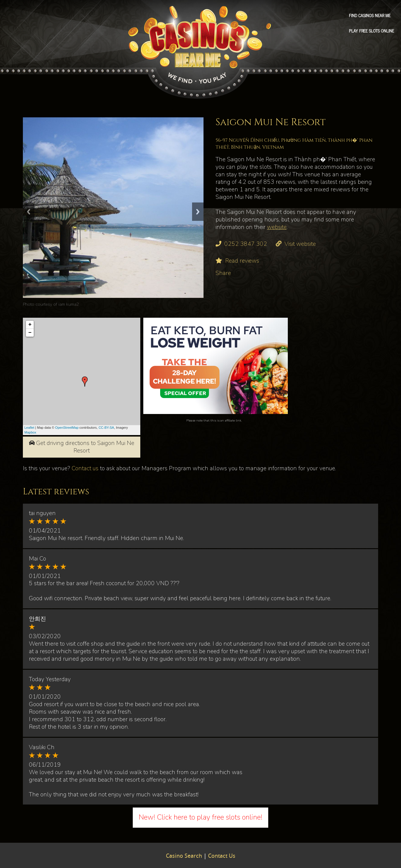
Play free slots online (371, 31)
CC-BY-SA (106, 428)
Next (198, 212)
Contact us (85, 468)
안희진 (37, 619)
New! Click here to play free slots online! (200, 817)
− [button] (30, 333)
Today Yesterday (50, 679)
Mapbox (30, 432)
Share (223, 273)
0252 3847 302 (246, 244)
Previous (29, 212)
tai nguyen (42, 513)
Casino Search (184, 856)
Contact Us (222, 856)
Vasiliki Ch (42, 747)
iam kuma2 (69, 304)
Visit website (300, 244)
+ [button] (30, 325)
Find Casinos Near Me (370, 15)
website (277, 227)
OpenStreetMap (67, 428)
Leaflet (29, 428)
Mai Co (37, 559)
